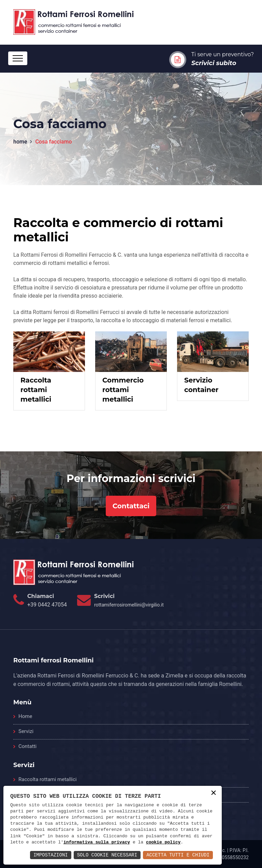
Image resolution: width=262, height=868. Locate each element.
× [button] (214, 794)
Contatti (27, 746)
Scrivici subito (214, 63)
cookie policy (163, 842)
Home (25, 716)
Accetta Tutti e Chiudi (178, 855)
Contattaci (131, 506)
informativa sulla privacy (97, 842)
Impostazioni (51, 855)
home (20, 142)
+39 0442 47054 (47, 605)
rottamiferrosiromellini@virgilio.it (129, 605)
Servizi (26, 731)
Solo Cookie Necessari (107, 855)
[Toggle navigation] (18, 58)
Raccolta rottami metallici (48, 779)
